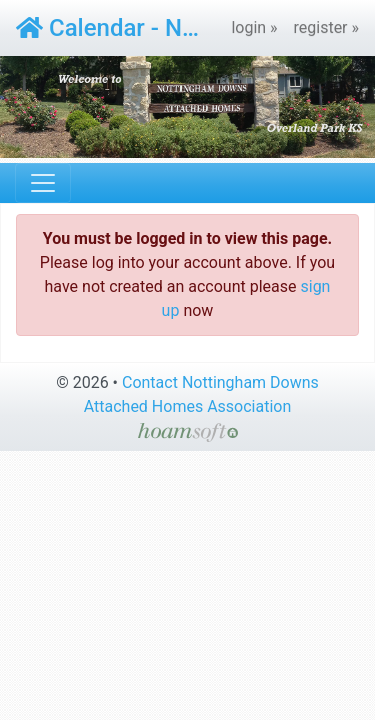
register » (327, 27)
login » (254, 27)
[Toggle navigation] (43, 183)
